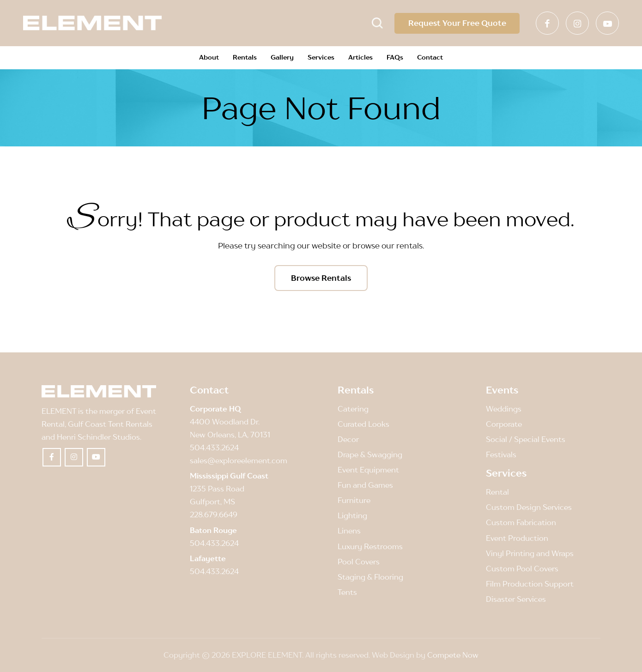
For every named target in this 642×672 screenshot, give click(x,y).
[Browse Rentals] (321, 278)
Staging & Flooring (370, 577)
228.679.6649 (214, 515)
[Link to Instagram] (577, 23)
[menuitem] (209, 58)
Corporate (504, 424)
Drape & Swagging (370, 455)
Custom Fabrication (521, 523)
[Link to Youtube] (607, 23)
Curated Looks (363, 424)
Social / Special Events (526, 440)
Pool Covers (359, 562)
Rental (497, 492)
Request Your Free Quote (457, 23)
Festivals (501, 455)
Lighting (352, 516)
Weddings (504, 409)
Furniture (354, 501)
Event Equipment (368, 470)
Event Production (517, 538)
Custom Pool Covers (522, 569)
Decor (348, 440)
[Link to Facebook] (547, 23)
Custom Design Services (529, 508)
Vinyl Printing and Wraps (530, 553)
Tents (347, 592)
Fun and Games (365, 485)
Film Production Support (530, 584)
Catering (353, 409)
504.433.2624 (214, 448)
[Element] (92, 23)
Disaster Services (516, 599)
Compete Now (453, 655)
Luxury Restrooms (370, 546)
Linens (349, 531)
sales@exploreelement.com (239, 461)
